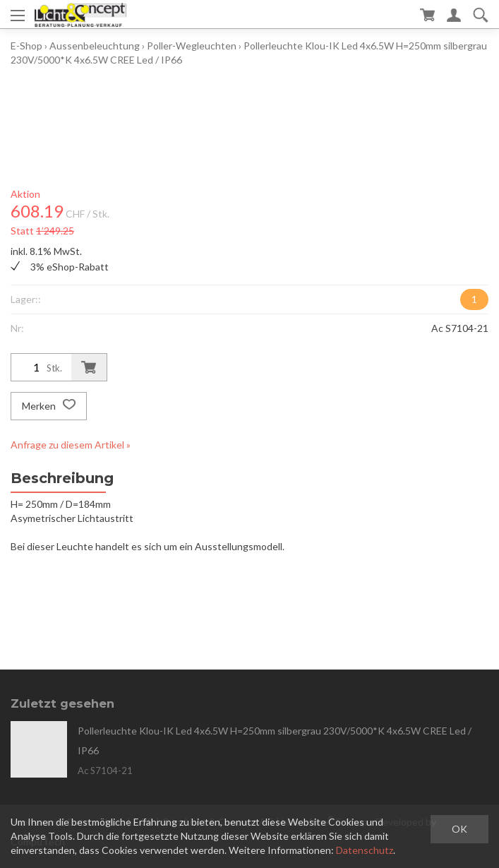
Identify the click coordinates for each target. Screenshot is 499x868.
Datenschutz (365, 850)
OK (459, 829)
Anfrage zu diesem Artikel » (71, 445)
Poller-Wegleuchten (192, 46)
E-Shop (26, 46)
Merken (49, 406)
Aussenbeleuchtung (95, 46)
